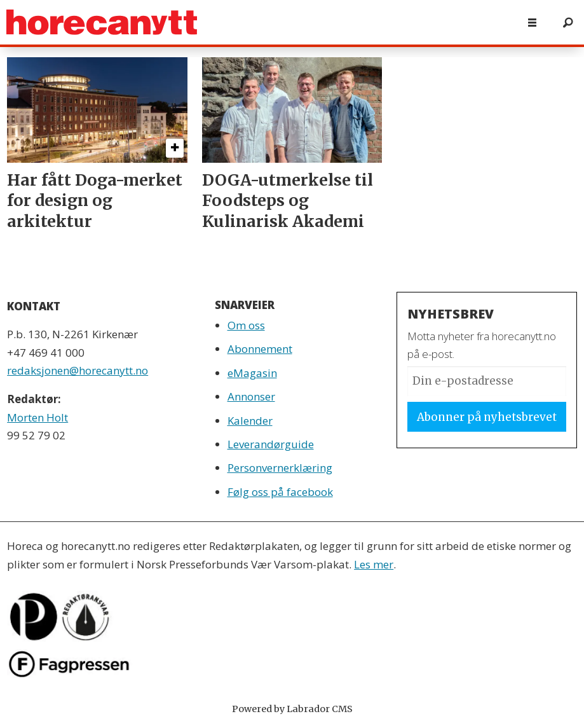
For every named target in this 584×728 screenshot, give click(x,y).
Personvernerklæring (280, 468)
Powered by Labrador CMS (292, 709)
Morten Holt (37, 417)
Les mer (374, 564)
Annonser (251, 396)
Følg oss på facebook (280, 492)
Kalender (250, 421)
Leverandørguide (271, 444)
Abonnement (260, 349)
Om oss (246, 325)
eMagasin (252, 373)
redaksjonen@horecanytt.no (78, 370)
